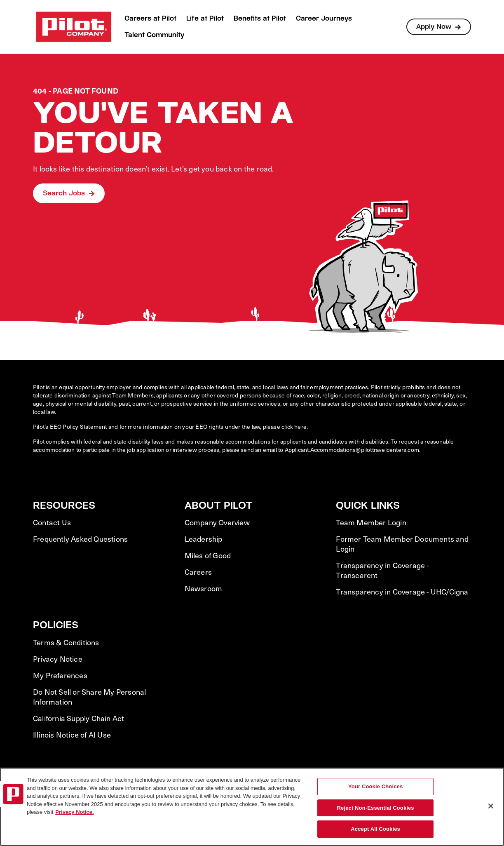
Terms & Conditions (66, 642)
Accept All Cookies (375, 829)
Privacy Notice (58, 659)
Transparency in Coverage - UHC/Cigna (402, 592)
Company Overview (217, 522)
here (300, 427)
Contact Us (52, 522)
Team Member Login (371, 522)
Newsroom (204, 588)
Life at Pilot (205, 18)
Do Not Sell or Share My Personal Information (89, 697)
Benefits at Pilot (260, 18)
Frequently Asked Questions (80, 539)
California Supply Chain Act (79, 718)
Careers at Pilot (150, 18)
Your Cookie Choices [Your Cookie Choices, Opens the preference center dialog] (375, 786)
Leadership (204, 539)
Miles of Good (208, 555)
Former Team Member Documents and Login (402, 544)
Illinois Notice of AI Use (72, 735)
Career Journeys (324, 18)
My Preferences (60, 675)
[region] (252, 807)
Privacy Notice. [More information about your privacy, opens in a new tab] (74, 812)
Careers (198, 572)
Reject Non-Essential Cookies (376, 808)
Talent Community (154, 35)
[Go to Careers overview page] (74, 27)
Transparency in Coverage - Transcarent (382, 570)
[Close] (491, 806)
